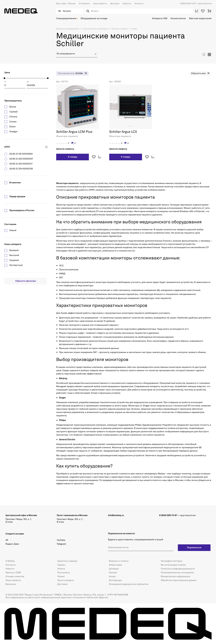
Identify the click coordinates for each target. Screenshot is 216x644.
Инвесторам (116, 565)
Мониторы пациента (119, 29)
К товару (73, 157)
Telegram (61, 544)
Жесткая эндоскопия (200, 19)
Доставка (115, 4)
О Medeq (10, 561)
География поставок (172, 561)
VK (7, 540)
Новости (10, 569)
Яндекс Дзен (12, 544)
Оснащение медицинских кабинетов (129, 584)
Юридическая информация (175, 577)
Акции (112, 577)
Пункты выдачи (66, 580)
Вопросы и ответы (119, 561)
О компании (84, 4)
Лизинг (61, 577)
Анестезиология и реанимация (95, 29)
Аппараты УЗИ (160, 19)
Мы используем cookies (173, 565)
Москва (66, 4)
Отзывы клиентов (15, 577)
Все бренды (115, 580)
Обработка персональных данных (179, 580)
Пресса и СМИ (13, 573)
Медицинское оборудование (68, 29)
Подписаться (194, 548)
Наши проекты (100, 4)
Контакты (139, 4)
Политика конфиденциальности (178, 569)
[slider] (4, 78)
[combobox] (77, 55)
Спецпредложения (66, 19)
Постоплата (64, 573)
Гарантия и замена (67, 561)
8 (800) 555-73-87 (188, 4)
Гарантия (127, 4)
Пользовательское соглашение (177, 573)
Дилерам (114, 569)
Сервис (61, 565)
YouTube (61, 540)
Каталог (113, 573)
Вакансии (11, 584)
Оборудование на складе (94, 19)
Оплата (61, 569)
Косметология (178, 19)
